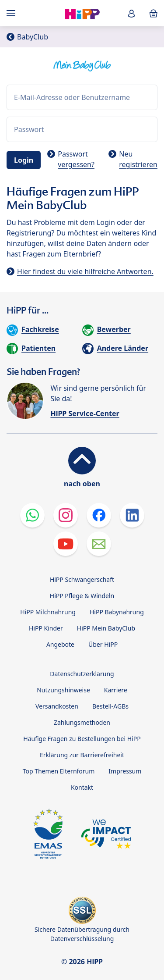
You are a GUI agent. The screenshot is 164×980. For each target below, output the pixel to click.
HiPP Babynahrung (117, 612)
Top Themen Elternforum (59, 771)
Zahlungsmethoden (82, 722)
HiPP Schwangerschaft (82, 579)
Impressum (125, 771)
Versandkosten (57, 706)
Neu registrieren (138, 159)
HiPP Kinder (46, 628)
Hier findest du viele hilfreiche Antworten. (85, 271)
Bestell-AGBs (110, 706)
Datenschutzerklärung (82, 674)
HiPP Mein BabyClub (106, 628)
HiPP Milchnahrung (48, 612)
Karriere (116, 690)
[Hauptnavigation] (13, 13)
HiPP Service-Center (85, 413)
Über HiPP (103, 644)
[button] (132, 13)
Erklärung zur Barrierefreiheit (82, 755)
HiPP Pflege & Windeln (82, 596)
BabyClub (33, 37)
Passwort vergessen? (76, 159)
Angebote (60, 644)
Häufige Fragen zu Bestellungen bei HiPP (82, 739)
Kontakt (82, 787)
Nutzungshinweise (63, 690)
